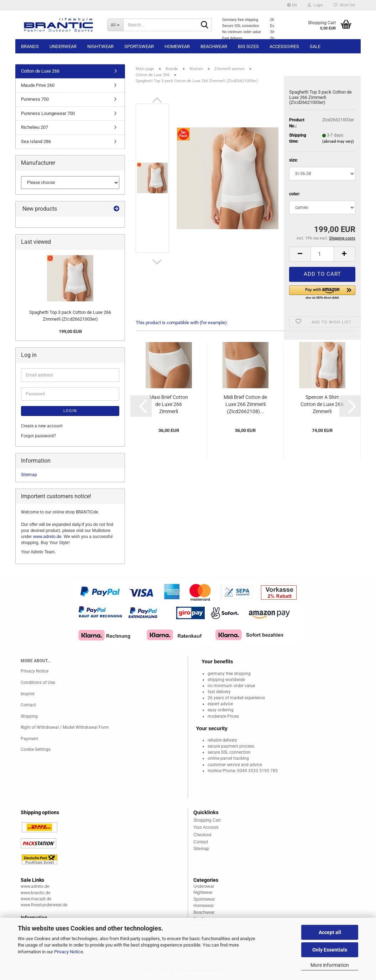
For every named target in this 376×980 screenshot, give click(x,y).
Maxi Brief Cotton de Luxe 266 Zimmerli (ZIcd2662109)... (169, 405)
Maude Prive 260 (38, 85)
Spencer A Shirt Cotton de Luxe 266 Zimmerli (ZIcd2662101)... (322, 405)
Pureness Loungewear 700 (48, 113)
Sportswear (139, 46)
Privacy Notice (69, 952)
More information (330, 965)
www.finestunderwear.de (44, 905)
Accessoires (284, 46)
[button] (292, 5)
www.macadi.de (36, 899)
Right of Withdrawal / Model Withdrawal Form (65, 727)
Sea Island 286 (36, 141)
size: (293, 160)
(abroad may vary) (338, 141)
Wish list (344, 5)
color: (294, 194)
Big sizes (248, 46)
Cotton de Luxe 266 (40, 71)
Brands (30, 46)
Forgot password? (38, 436)
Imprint (28, 694)
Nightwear (100, 46)
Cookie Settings (36, 749)
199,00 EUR (70, 331)
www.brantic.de (35, 893)
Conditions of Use (38, 683)
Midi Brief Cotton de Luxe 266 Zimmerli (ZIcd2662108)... (245, 404)
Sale (315, 46)
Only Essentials (330, 950)
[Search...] (115, 25)
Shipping (29, 716)
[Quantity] (322, 254)
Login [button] (315, 5)
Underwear (63, 46)
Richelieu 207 (35, 127)
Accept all (330, 932)
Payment (29, 739)
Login (70, 411)
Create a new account (42, 426)
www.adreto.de (47, 537)
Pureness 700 (35, 99)
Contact (28, 705)
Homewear (177, 46)
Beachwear (214, 46)
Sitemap (29, 475)
